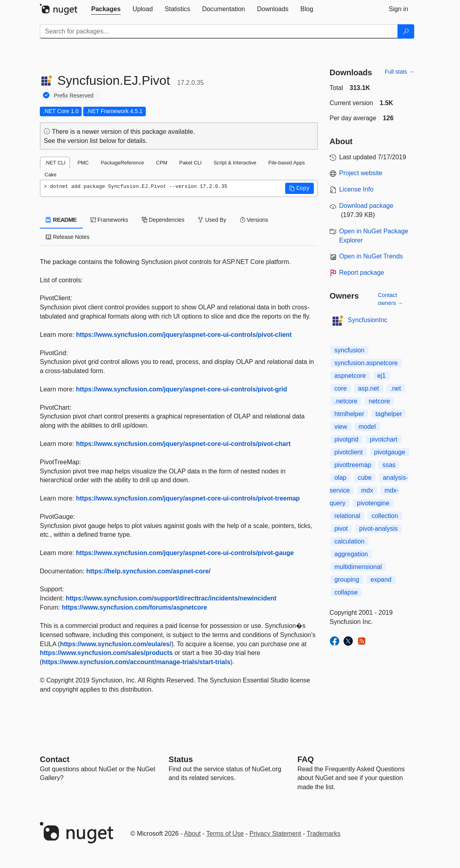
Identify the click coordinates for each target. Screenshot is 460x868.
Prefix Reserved (74, 96)
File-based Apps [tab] (287, 163)
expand (381, 580)
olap (341, 478)
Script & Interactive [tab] (235, 163)
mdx (367, 490)
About (192, 834)
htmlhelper (349, 414)
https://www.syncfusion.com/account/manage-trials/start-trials (136, 662)
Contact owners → (391, 299)
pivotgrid (346, 439)
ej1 (381, 376)
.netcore (346, 401)
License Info (356, 189)
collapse (346, 592)
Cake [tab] (51, 175)
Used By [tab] (212, 220)
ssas (389, 465)
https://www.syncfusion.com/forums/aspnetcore (134, 607)
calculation (350, 541)
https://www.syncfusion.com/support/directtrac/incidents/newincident (171, 598)
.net (396, 388)
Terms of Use (225, 834)
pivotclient (349, 452)
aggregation (351, 554)
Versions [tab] (254, 220)
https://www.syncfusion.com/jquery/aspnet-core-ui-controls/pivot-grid (182, 389)
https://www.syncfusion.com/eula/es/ (116, 644)
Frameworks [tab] (109, 220)
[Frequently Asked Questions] (306, 759)
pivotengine (373, 503)
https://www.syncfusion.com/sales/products (106, 653)
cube (365, 478)
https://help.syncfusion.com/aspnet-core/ (149, 571)
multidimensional (358, 567)
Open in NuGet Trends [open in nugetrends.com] (371, 256)
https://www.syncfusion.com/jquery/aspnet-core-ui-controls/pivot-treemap (188, 498)
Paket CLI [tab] (190, 163)
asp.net (368, 388)
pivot (341, 529)
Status (181, 759)
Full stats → (399, 72)
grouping (347, 580)
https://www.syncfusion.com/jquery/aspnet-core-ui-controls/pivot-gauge (185, 553)
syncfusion (350, 350)
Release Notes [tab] (68, 237)
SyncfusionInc (368, 320)
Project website (361, 173)
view (341, 427)
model (367, 427)
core (341, 388)
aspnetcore (350, 376)
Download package (366, 206)
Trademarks (324, 834)
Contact (55, 759)
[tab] (106, 9)
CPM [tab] (162, 163)
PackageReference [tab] (122, 163)
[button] (299, 188)
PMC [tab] (83, 163)
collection (385, 516)
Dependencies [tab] (163, 220)
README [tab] (61, 220)
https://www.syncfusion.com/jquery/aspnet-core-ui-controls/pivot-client (184, 335)
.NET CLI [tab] (55, 163)
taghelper (389, 414)
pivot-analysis (379, 529)
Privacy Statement (275, 834)
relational (347, 516)
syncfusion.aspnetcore (366, 363)
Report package (362, 273)
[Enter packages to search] (219, 31)
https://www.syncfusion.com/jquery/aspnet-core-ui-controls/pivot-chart (183, 444)
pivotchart (383, 439)
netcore (379, 401)
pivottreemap (353, 465)
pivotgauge (390, 452)
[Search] (406, 31)
